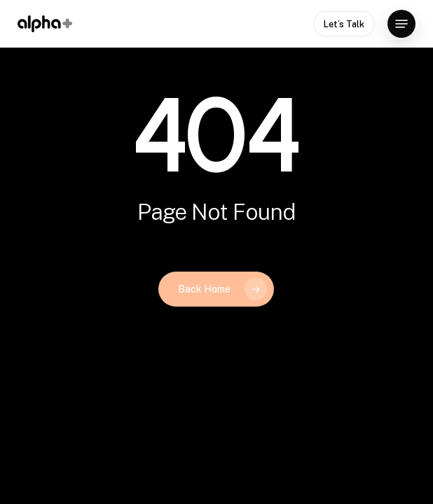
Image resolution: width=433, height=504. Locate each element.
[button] (401, 24)
